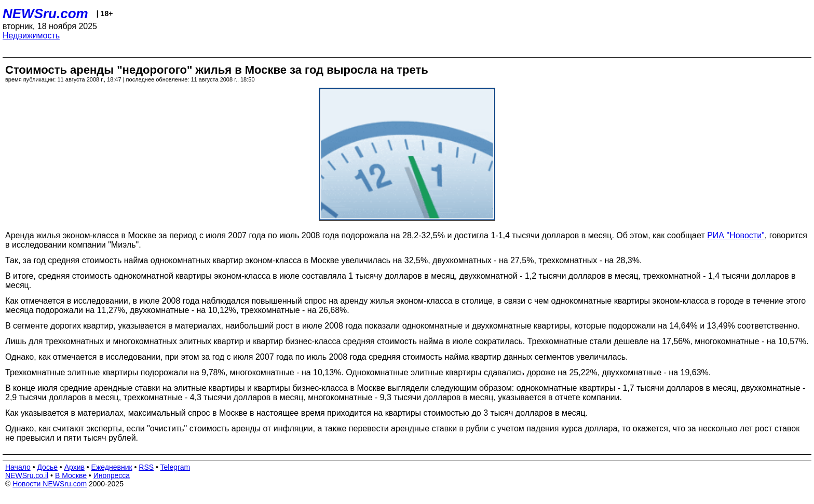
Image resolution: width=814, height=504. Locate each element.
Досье (47, 467)
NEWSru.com (45, 13)
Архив (74, 467)
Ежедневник (112, 467)
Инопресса (112, 475)
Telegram (175, 467)
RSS (146, 467)
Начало (18, 467)
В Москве (71, 475)
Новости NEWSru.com (50, 484)
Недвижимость (31, 36)
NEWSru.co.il (27, 475)
